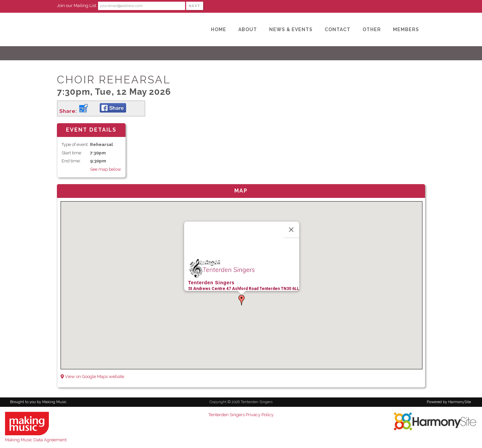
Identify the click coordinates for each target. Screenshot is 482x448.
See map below (106, 169)
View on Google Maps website (92, 377)
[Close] (291, 229)
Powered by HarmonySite (449, 402)
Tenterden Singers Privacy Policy (241, 415)
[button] (242, 300)
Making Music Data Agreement (36, 440)
